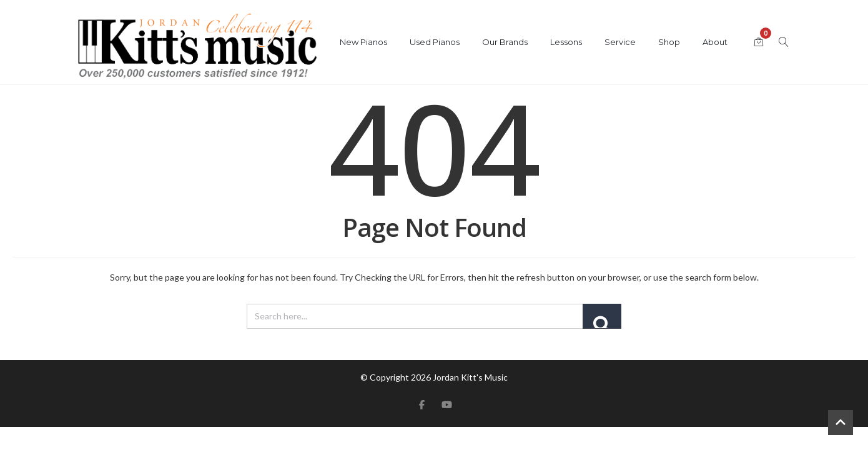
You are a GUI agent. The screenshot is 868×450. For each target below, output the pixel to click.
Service (620, 42)
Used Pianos (435, 42)
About (715, 42)
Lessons (566, 42)
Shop (669, 42)
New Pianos (363, 42)
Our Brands (505, 42)
